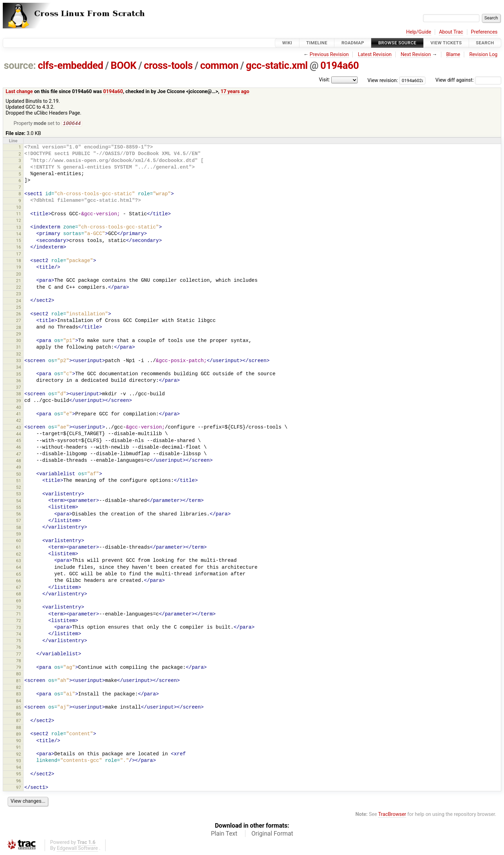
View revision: (383, 80)
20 (19, 275)
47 (19, 455)
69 (19, 601)
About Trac (451, 32)
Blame (453, 55)
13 (19, 228)
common (219, 65)
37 (19, 388)
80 (19, 674)
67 (19, 588)
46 (19, 448)
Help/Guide (418, 32)
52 (19, 488)
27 (19, 321)
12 (19, 221)
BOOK (124, 65)
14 (19, 235)
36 (19, 381)
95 (19, 775)
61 (19, 548)
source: (20, 65)
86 (19, 715)
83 (19, 695)
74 (19, 635)
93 (19, 761)
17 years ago (235, 92)
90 (19, 741)
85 (19, 708)
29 (19, 335)
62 (19, 555)
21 (19, 281)
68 (19, 595)
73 (19, 628)
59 (19, 535)
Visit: (324, 80)
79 (19, 668)
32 (19, 355)
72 (19, 621)
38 (19, 394)
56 (19, 515)
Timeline (317, 43)
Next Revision (416, 55)
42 (19, 421)
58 (19, 528)
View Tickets (446, 43)
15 (19, 241)
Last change (19, 92)
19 (19, 268)
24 (19, 301)
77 (19, 655)
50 (19, 475)
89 (19, 735)
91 (19, 748)
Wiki (287, 43)
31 (19, 348)
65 (19, 575)
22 (19, 288)
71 (19, 615)
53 (19, 494)
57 (19, 521)
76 (19, 648)
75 (19, 641)
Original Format (272, 834)
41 (19, 415)
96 (19, 781)
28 (19, 328)
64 (19, 568)
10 (19, 208)
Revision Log (484, 55)
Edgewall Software (77, 849)
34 (19, 368)
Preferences (484, 32)
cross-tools (168, 65)
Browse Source (397, 43)
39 (19, 401)
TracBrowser (392, 815)
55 (19, 508)
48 (19, 461)
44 (19, 435)
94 (19, 768)
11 (19, 214)
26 (19, 314)
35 (19, 375)
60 (19, 541)
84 (19, 701)
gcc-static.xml (277, 65)
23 (19, 294)
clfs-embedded (70, 65)
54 (19, 501)
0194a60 (339, 65)
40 (19, 408)
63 (19, 561)
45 (19, 441)
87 (19, 721)
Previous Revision (329, 55)
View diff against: (468, 80)
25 (19, 308)
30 (19, 341)
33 (19, 361)
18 (19, 261)
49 (19, 468)
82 (19, 688)
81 (19, 681)
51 (19, 481)
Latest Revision (375, 55)
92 (19, 755)
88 (19, 728)
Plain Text (224, 834)
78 (19, 661)
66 (19, 581)
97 (19, 788)
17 (19, 255)
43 (19, 428)
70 (19, 608)
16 (19, 248)
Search (485, 43)
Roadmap (353, 43)
